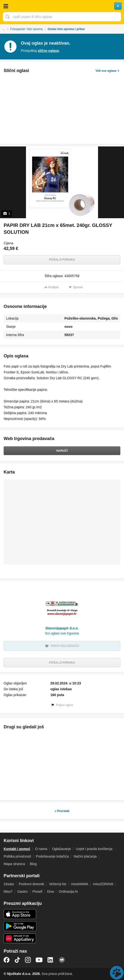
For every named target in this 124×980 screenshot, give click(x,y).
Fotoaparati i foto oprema (26, 29)
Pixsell (37, 892)
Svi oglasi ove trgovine (62, 633)
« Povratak (62, 811)
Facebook (7, 960)
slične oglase (48, 51)
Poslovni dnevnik (31, 884)
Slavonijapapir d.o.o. (62, 628)
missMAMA (80, 884)
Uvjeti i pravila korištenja (94, 849)
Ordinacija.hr (68, 892)
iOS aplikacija (20, 914)
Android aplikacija (20, 926)
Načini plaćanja (85, 856)
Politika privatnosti (17, 856)
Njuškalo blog (62, 960)
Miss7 (8, 892)
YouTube (39, 960)
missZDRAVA (103, 884)
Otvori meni (6, 6)
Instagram (28, 960)
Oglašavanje (61, 849)
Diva (50, 892)
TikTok (17, 960)
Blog (33, 864)
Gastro (23, 892)
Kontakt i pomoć (17, 849)
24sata (9, 884)
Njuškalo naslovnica (62, 6)
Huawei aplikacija (20, 938)
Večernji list (58, 884)
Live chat (117, 973)
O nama (41, 849)
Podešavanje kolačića (52, 856)
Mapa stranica (14, 864)
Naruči (62, 451)
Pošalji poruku (62, 260)
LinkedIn (51, 960)
